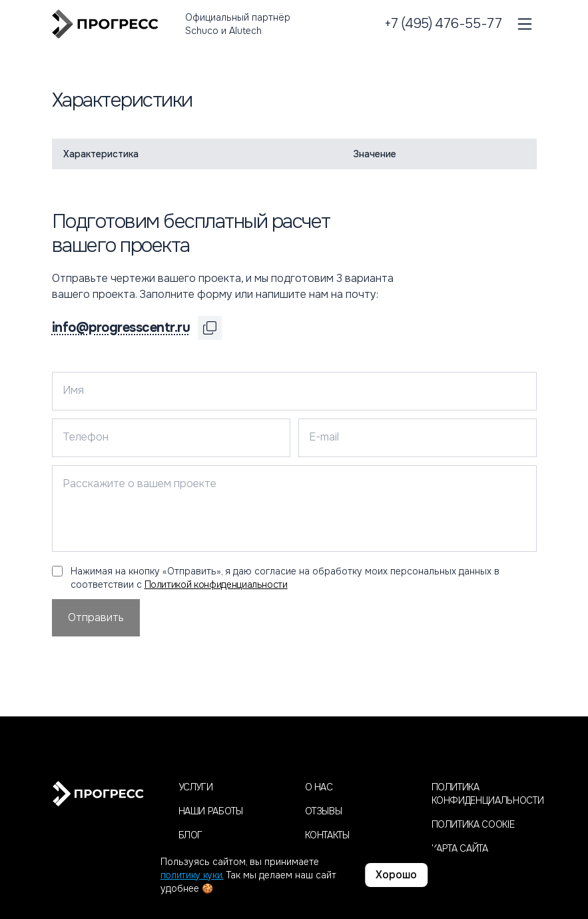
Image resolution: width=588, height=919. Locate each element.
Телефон (86, 437)
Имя (73, 390)
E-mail (324, 437)
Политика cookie (473, 824)
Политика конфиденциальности (484, 794)
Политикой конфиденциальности (216, 584)
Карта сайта (460, 848)
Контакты (327, 835)
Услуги (196, 787)
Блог (191, 835)
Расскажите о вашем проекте (140, 483)
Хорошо (396, 875)
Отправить (96, 617)
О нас (319, 787)
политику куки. (192, 875)
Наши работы (211, 811)
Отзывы (324, 811)
